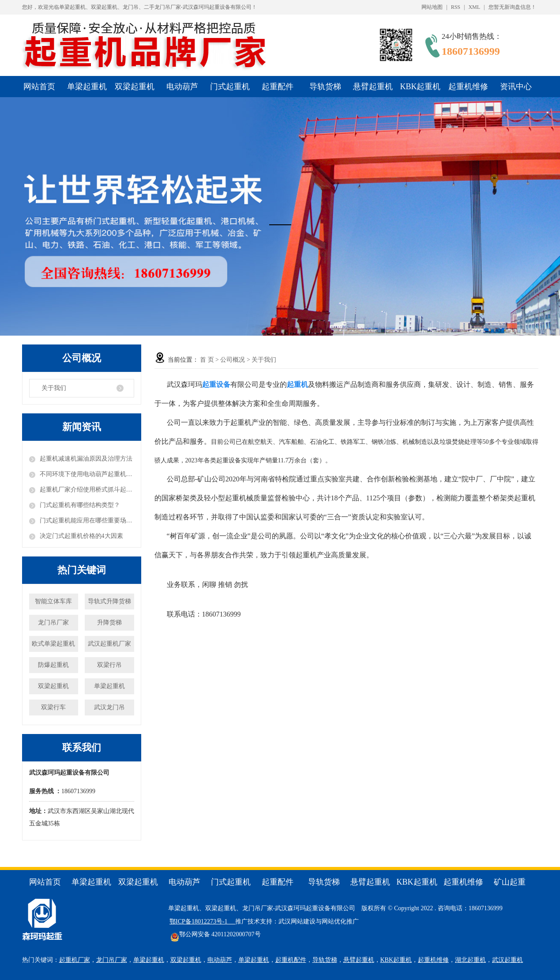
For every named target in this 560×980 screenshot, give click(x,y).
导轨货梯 (325, 87)
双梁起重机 (135, 87)
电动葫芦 (182, 87)
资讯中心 (516, 87)
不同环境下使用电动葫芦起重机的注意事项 (87, 474)
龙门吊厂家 (53, 622)
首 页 (207, 360)
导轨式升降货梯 (109, 601)
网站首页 (39, 87)
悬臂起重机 (373, 87)
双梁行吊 (109, 665)
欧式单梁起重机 (53, 644)
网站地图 (432, 7)
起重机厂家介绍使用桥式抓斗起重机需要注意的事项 (87, 490)
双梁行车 (53, 707)
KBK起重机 (420, 87)
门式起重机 (230, 87)
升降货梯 (109, 622)
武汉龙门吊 (109, 707)
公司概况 (233, 360)
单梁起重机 (87, 87)
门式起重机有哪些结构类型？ (80, 505)
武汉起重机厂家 (109, 644)
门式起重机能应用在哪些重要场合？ (87, 520)
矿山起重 (510, 882)
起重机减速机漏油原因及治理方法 (86, 459)
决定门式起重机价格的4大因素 (81, 536)
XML (474, 7)
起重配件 (278, 87)
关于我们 (54, 388)
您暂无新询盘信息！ (512, 7)
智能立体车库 (53, 601)
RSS (456, 7)
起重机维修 (468, 87)
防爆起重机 (53, 665)
